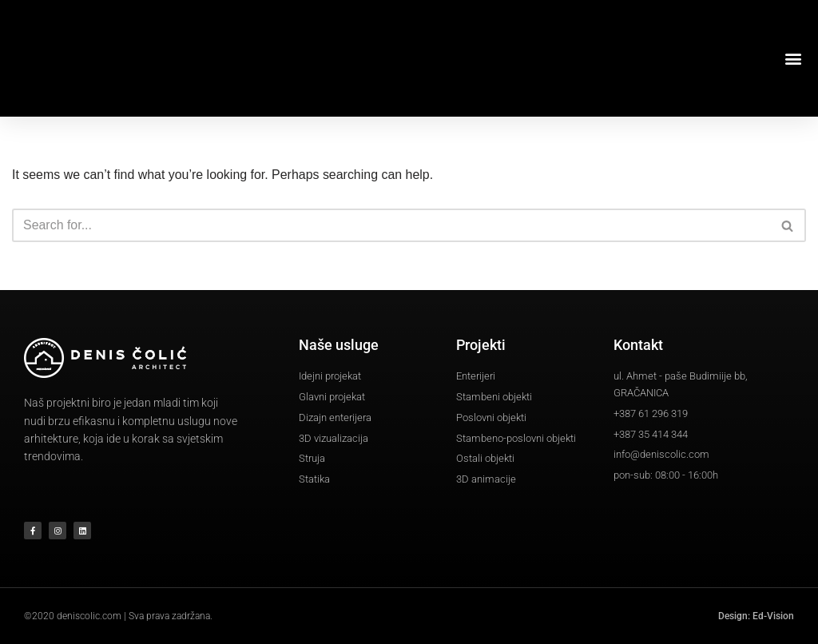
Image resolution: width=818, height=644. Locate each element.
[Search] (391, 225)
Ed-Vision (773, 616)
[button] (793, 58)
